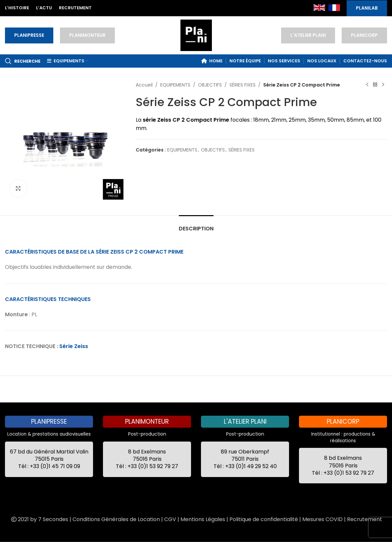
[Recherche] (23, 61)
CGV (170, 519)
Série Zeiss (74, 346)
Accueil (144, 85)
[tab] (196, 225)
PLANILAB (367, 8)
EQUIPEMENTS (175, 85)
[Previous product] (367, 85)
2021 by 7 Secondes (39, 519)
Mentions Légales (203, 519)
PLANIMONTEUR (87, 35)
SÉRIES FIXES (243, 85)
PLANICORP (364, 35)
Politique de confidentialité (264, 519)
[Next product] (383, 85)
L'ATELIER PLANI (308, 35)
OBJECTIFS (210, 85)
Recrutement (365, 519)
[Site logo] (196, 35)
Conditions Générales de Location (116, 519)
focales (240, 120)
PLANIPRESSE (29, 35)
